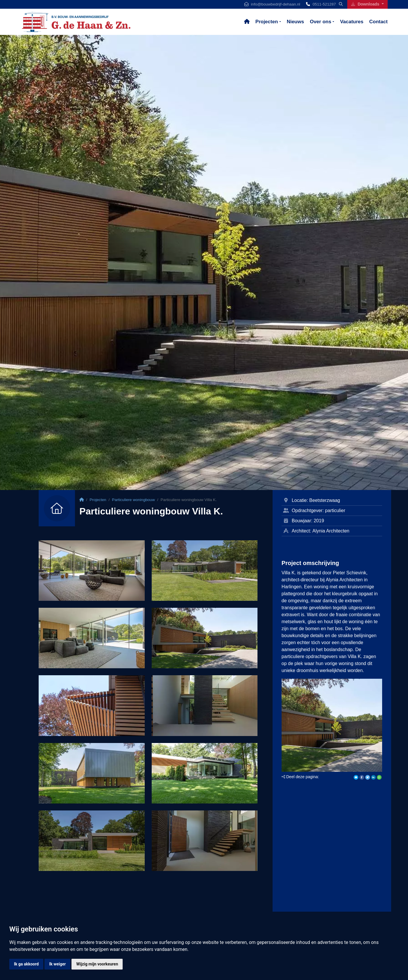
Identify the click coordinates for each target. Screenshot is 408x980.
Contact (379, 22)
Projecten (267, 22)
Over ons (321, 22)
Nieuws (296, 22)
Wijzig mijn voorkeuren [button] (97, 964)
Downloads (366, 4)
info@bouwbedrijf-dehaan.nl (275, 4)
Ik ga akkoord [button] (26, 964)
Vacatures (352, 22)
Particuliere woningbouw (133, 500)
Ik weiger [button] (57, 964)
